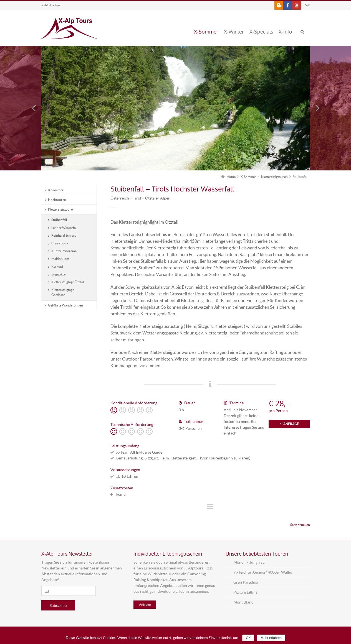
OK (248, 638)
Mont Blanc (243, 602)
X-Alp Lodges (51, 5)
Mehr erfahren (271, 638)
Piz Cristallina (245, 592)
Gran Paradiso (246, 582)
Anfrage (145, 605)
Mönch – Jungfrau (249, 562)
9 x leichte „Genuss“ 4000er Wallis (263, 572)
